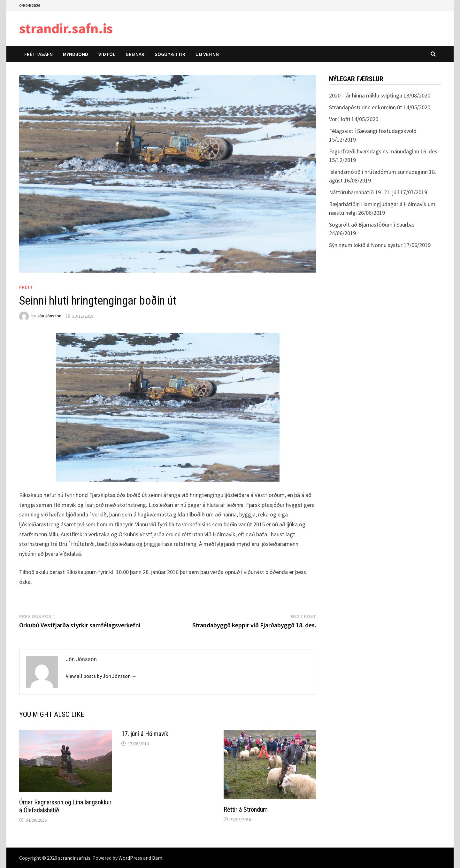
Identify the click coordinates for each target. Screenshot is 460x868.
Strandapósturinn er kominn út (366, 107)
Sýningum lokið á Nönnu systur (366, 245)
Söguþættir (170, 54)
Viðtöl (107, 54)
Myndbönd (76, 54)
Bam (157, 858)
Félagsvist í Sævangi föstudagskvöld (373, 131)
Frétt (26, 287)
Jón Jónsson (49, 316)
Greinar (135, 54)
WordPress (130, 858)
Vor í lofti (340, 119)
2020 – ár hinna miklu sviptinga (366, 95)
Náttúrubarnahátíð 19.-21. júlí (364, 192)
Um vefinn (207, 54)
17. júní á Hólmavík (145, 734)
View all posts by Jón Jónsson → (101, 676)
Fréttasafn (38, 54)
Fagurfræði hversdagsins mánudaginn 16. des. (384, 151)
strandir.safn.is (66, 28)
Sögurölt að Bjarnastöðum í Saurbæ (372, 225)
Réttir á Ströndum (246, 810)
